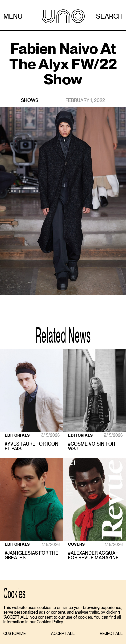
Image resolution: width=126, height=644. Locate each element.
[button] (14, 634)
